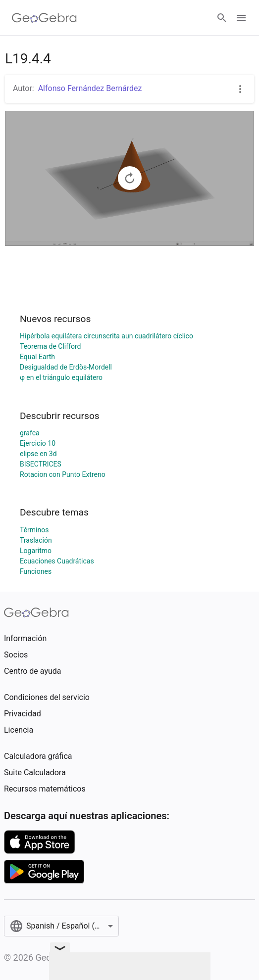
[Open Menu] (241, 18)
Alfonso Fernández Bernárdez (90, 88)
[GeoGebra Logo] (44, 18)
